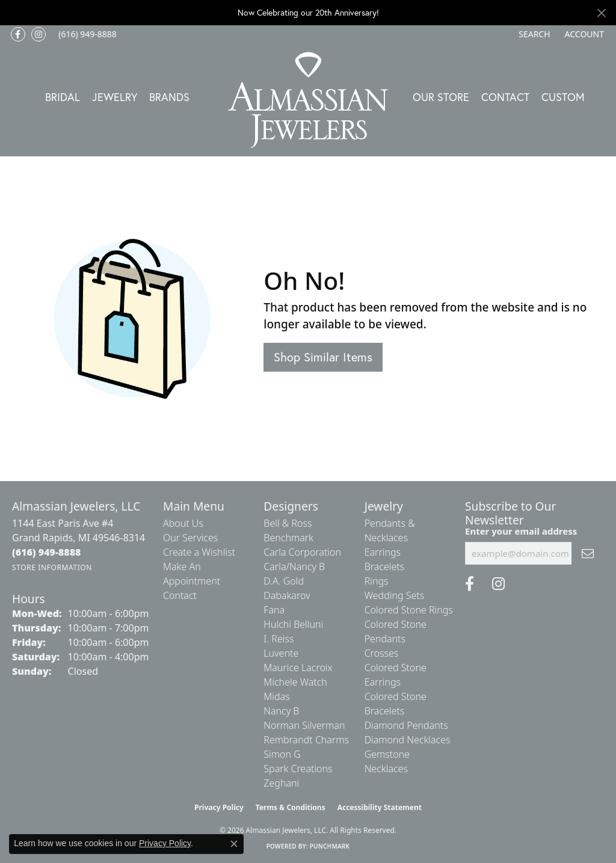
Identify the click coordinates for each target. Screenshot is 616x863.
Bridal (63, 97)
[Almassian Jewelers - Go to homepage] (308, 100)
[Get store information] (52, 567)
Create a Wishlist (199, 552)
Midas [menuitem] (276, 696)
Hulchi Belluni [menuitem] (293, 624)
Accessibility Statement (380, 807)
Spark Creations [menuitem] (298, 769)
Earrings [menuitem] (383, 552)
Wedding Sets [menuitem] (395, 595)
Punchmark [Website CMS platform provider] (330, 846)
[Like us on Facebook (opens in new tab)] (18, 34)
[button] (533, 34)
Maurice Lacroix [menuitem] (298, 668)
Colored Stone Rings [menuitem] (409, 610)
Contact (505, 97)
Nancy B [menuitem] (281, 711)
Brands (169, 97)
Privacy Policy (219, 807)
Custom (563, 97)
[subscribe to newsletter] (588, 553)
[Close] (601, 13)
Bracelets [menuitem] (385, 567)
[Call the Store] (47, 552)
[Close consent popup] (234, 844)
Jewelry (115, 97)
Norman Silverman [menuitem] (304, 725)
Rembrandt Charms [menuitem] (306, 740)
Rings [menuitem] (377, 581)
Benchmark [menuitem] (288, 538)
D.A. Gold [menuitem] (284, 581)
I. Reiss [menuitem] (279, 639)
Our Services (190, 538)
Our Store (441, 97)
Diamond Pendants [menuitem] (406, 725)
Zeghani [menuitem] (281, 783)
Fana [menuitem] (274, 610)
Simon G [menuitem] (282, 754)
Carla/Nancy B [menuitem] (294, 567)
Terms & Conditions (291, 807)
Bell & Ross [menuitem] (288, 523)
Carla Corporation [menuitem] (302, 552)
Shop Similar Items (323, 357)
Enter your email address (521, 531)
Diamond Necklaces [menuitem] (408, 740)
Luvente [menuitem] (281, 653)
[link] (86, 34)
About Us (183, 523)
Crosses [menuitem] (382, 653)
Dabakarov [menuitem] (287, 595)
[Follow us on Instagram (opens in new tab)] (38, 34)
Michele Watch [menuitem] (295, 682)
